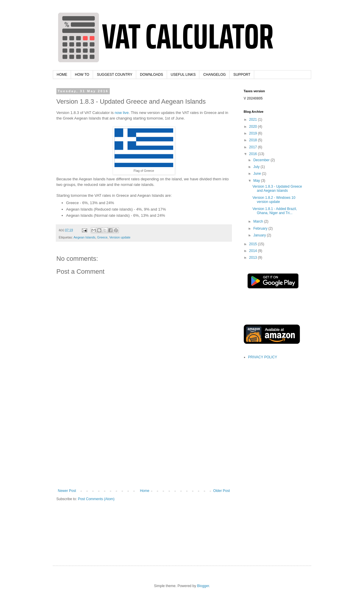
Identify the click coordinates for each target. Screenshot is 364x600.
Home (145, 491)
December (262, 160)
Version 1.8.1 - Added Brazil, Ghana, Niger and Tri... (275, 211)
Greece (102, 237)
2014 (254, 251)
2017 (254, 147)
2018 (254, 140)
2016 (254, 154)
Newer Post (67, 491)
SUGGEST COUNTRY (115, 75)
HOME (62, 75)
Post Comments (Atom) (96, 499)
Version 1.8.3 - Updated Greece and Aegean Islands (277, 189)
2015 (254, 244)
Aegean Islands (84, 237)
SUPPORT (242, 75)
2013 (254, 258)
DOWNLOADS (152, 75)
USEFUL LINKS (183, 75)
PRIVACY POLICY (263, 357)
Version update (120, 237)
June (258, 174)
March (259, 221)
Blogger (203, 586)
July (257, 167)
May (257, 181)
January (260, 235)
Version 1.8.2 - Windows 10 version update (274, 200)
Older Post (221, 491)
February (261, 228)
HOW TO (82, 75)
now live (122, 113)
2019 (254, 133)
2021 (254, 120)
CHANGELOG (214, 75)
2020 (254, 127)
